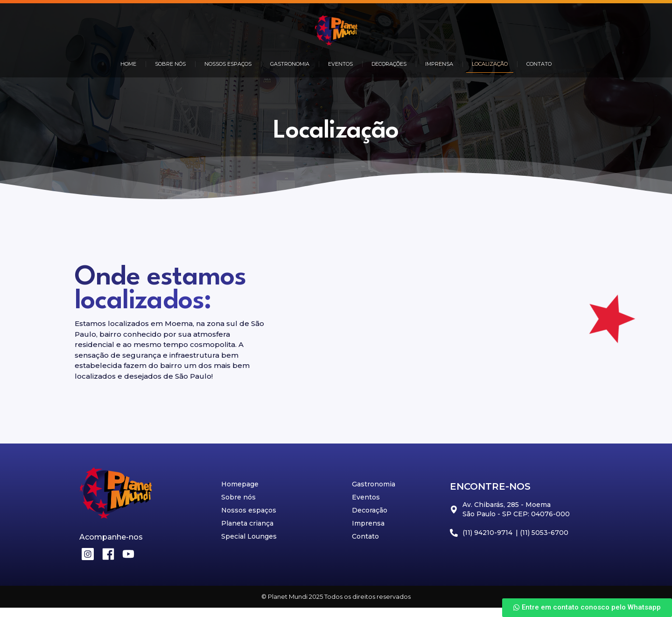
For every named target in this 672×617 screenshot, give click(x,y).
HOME (128, 64)
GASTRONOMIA (290, 64)
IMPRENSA (439, 64)
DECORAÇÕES (389, 64)
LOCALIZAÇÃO (490, 64)
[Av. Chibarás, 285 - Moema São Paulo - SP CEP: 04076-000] (469, 327)
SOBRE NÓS (170, 64)
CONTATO (539, 64)
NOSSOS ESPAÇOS (228, 64)
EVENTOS (340, 64)
